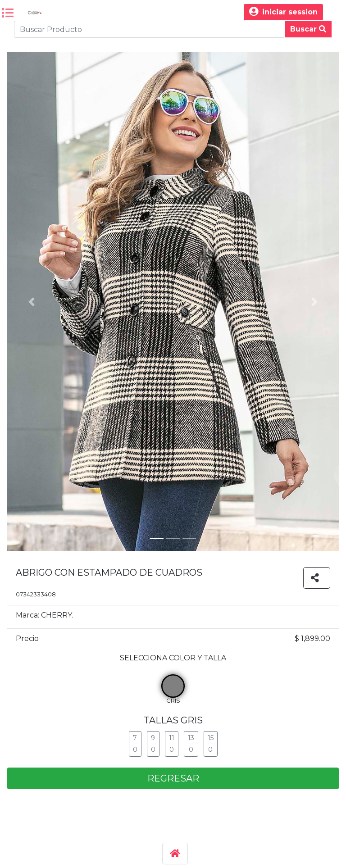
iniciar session (283, 12)
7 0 (135, 744)
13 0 (191, 744)
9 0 (153, 744)
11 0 (172, 744)
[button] (32, 302)
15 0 (211, 744)
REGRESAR (173, 778)
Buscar (308, 29)
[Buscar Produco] (149, 29)
